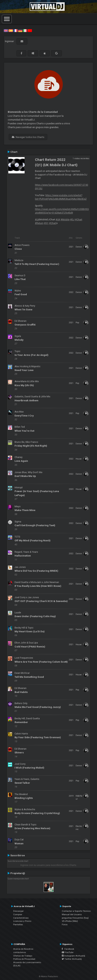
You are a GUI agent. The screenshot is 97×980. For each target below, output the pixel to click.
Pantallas (18, 924)
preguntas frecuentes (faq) (75, 918)
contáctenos (20, 952)
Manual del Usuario (72, 914)
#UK (37, 220)
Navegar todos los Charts (28, 137)
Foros (65, 924)
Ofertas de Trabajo (23, 956)
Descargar (18, 911)
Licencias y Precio (22, 921)
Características (21, 918)
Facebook (68, 949)
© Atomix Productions (48, 976)
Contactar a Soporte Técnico (76, 911)
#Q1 (46, 223)
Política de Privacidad (24, 959)
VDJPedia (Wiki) (70, 921)
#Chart (79, 220)
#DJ (72, 220)
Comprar (18, 914)
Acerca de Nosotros (23, 949)
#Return (39, 223)
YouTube (68, 952)
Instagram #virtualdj (73, 956)
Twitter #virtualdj (72, 959)
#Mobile (65, 220)
